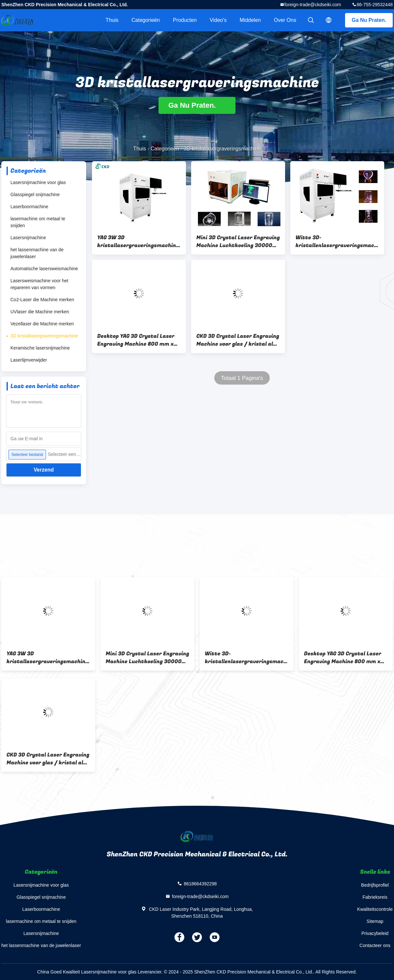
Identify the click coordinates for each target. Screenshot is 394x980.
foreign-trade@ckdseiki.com (313, 5)
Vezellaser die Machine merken (42, 324)
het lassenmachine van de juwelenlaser (37, 253)
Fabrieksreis (375, 897)
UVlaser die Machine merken (40, 312)
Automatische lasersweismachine (44, 269)
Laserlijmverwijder (29, 360)
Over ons (285, 20)
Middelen (250, 20)
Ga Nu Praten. (369, 20)
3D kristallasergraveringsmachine (44, 336)
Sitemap (375, 921)
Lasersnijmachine (28, 238)
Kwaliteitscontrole (375, 909)
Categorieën (146, 20)
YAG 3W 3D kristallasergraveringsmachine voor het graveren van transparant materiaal (138, 241)
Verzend (44, 470)
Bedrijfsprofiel (375, 885)
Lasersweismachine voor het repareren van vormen (39, 284)
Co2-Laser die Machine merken (42, 300)
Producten (185, 20)
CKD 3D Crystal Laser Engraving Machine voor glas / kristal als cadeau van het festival (238, 340)
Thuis (112, 20)
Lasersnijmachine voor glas (38, 182)
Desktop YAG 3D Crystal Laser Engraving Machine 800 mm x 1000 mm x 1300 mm (136, 340)
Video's (218, 20)
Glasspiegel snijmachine (35, 194)
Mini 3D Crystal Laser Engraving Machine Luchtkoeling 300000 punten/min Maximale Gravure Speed (238, 241)
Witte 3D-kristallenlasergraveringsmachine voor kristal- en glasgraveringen (337, 241)
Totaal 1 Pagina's (242, 378)
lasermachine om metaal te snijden (38, 222)
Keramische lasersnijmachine (40, 348)
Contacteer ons (375, 945)
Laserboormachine (29, 207)
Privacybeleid (375, 933)
